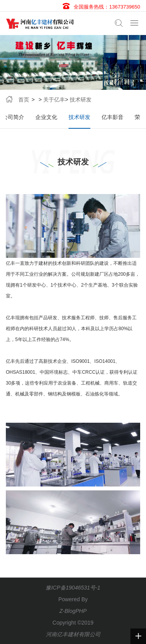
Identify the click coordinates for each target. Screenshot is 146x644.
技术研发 (81, 100)
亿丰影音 (113, 117)
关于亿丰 (54, 100)
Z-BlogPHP (73, 611)
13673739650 (125, 7)
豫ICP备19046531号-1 (73, 588)
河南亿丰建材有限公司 (73, 634)
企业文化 (46, 117)
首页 (24, 100)
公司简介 (13, 117)
